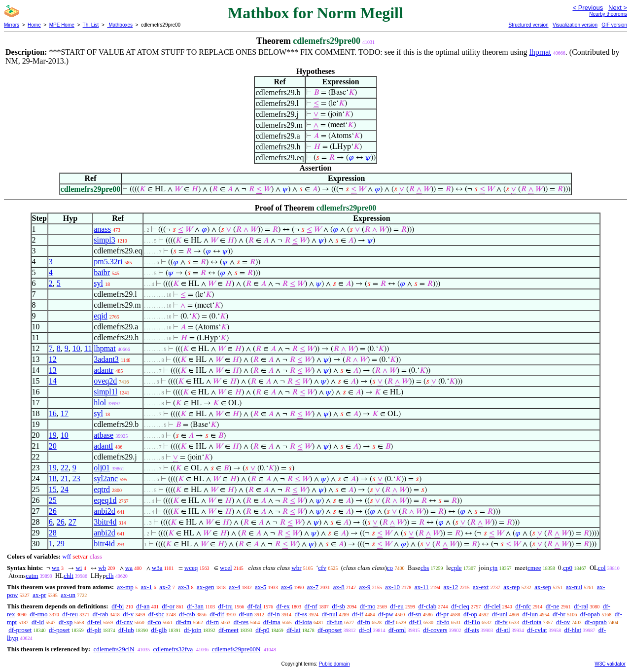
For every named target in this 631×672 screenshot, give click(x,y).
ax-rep (511, 587)
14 (53, 381)
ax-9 (365, 587)
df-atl (503, 630)
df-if (358, 614)
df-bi (118, 606)
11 (88, 348)
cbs (425, 568)
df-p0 (262, 630)
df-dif (217, 614)
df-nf (311, 606)
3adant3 (106, 359)
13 (53, 370)
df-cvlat (537, 630)
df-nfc (523, 606)
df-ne (552, 606)
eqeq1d (105, 500)
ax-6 (287, 587)
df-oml (397, 630)
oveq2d (105, 381)
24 (65, 489)
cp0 (568, 568)
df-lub (126, 630)
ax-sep (543, 587)
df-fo (443, 622)
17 (65, 413)
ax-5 (261, 587)
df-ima (272, 622)
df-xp (66, 622)
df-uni (500, 614)
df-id (38, 622)
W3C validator (610, 664)
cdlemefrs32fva (173, 649)
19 (53, 435)
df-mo (368, 606)
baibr (102, 272)
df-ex (283, 606)
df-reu (70, 614)
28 (53, 533)
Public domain (334, 664)
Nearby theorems (608, 14)
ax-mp (125, 587)
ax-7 (313, 587)
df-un (246, 614)
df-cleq (460, 606)
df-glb (159, 630)
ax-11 (422, 587)
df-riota (532, 622)
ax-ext (481, 587)
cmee (534, 568)
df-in (273, 614)
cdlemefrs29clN (114, 649)
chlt (69, 576)
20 (53, 446)
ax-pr (39, 595)
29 (61, 544)
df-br (559, 614)
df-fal (255, 606)
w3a (157, 568)
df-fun (335, 622)
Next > (618, 8)
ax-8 (339, 587)
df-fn (364, 622)
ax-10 (392, 587)
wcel (226, 568)
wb (102, 568)
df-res (241, 622)
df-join (193, 630)
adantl (103, 446)
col (602, 568)
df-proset (20, 630)
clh (110, 576)
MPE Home (62, 25)
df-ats (472, 630)
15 (53, 489)
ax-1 (147, 587)
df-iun (530, 614)
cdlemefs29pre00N (236, 649)
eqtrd (102, 489)
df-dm (183, 622)
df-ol (365, 630)
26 (53, 511)
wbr (296, 568)
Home (34, 25)
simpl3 (105, 240)
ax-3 (184, 587)
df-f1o (472, 622)
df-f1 (416, 622)
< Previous (588, 8)
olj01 (102, 468)
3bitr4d (105, 522)
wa (129, 568)
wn (56, 568)
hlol (100, 403)
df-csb (187, 614)
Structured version (528, 25)
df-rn (212, 622)
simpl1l (105, 392)
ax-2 (165, 587)
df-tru (225, 606)
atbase (104, 435)
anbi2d (105, 511)
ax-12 (451, 587)
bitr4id (104, 544)
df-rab (101, 614)
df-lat (293, 630)
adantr (104, 370)
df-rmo (38, 614)
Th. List (91, 25)
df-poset (59, 630)
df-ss (300, 614)
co (390, 568)
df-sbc (157, 614)
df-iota (303, 622)
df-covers (435, 630)
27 (72, 522)
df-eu (397, 606)
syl (98, 283)
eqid (101, 316)
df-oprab (596, 622)
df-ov (563, 622)
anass (102, 229)
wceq (191, 568)
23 (76, 478)
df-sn (415, 614)
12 (53, 359)
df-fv (501, 622)
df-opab (590, 614)
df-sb (338, 606)
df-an (143, 606)
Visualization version (575, 25)
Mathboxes (120, 25)
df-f (390, 622)
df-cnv (125, 622)
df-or (168, 606)
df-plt (94, 630)
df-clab (428, 606)
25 (53, 500)
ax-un (68, 595)
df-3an (195, 606)
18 (53, 478)
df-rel (94, 622)
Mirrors (12, 25)
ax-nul (574, 587)
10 (76, 348)
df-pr (442, 614)
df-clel (492, 606)
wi (79, 568)
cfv (322, 568)
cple (456, 568)
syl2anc (106, 478)
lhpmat (540, 52)
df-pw (386, 614)
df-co (154, 622)
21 (65, 478)
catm (32, 576)
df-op (470, 614)
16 (53, 413)
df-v (128, 614)
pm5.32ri (108, 262)
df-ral (581, 606)
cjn (493, 568)
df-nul (330, 614)
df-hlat (573, 630)
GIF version (614, 25)
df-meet (228, 630)
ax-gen (205, 587)
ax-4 (234, 587)
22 (65, 468)
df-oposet (330, 630)
